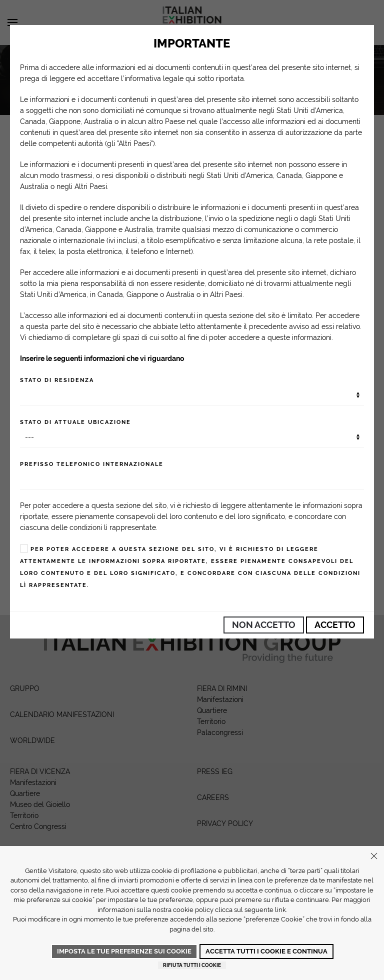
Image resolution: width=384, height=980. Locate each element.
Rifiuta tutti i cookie (192, 965)
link (280, 910)
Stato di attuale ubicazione (75, 422)
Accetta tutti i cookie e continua (266, 951)
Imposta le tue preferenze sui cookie (124, 951)
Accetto (335, 625)
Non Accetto (264, 625)
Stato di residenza (57, 380)
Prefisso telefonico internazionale (92, 464)
